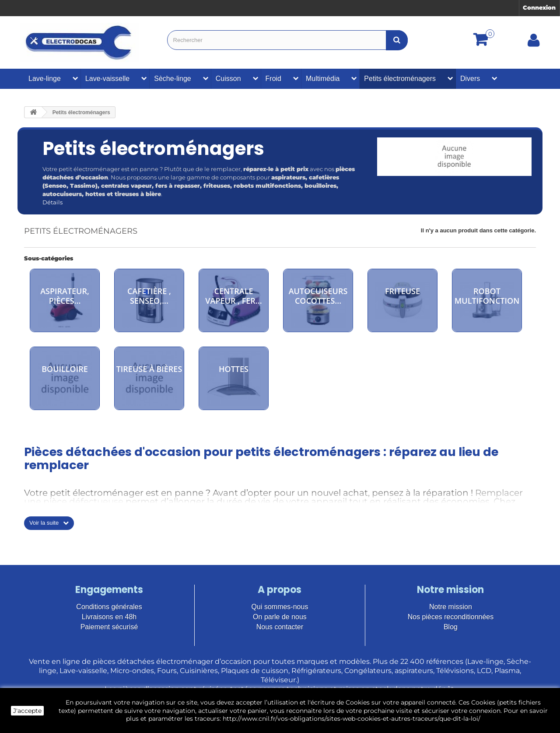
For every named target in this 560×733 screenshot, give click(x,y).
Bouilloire (65, 369)
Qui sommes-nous (280, 607)
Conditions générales (109, 607)
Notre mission (451, 607)
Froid (273, 79)
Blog (451, 627)
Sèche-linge (173, 79)
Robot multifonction (487, 296)
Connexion (539, 7)
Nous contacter (280, 627)
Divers (470, 79)
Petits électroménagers (400, 79)
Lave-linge (45, 79)
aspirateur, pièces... (65, 296)
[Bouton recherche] (397, 40)
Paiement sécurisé (109, 627)
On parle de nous (280, 617)
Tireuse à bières (149, 369)
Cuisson (228, 79)
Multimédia (323, 79)
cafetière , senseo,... (149, 296)
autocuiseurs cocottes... (318, 296)
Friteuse (402, 291)
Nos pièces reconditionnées (451, 617)
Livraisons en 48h (109, 617)
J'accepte (27, 711)
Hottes (234, 369)
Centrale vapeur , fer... (233, 296)
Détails (52, 202)
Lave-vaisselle (107, 79)
